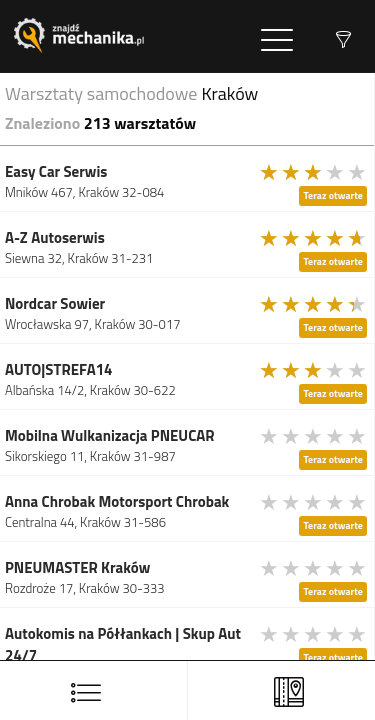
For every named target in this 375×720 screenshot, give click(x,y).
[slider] (314, 172)
